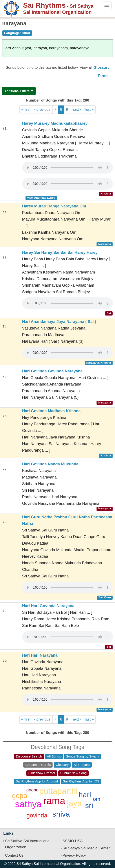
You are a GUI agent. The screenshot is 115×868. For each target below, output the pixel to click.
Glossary (62, 765)
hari (85, 795)
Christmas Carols (38, 765)
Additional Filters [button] (17, 91)
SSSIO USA (73, 841)
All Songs (54, 756)
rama (54, 801)
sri (89, 805)
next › (76, 110)
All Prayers (82, 765)
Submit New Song (73, 773)
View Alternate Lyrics (41, 198)
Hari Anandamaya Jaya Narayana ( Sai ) (59, 322)
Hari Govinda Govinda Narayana (52, 371)
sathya (28, 804)
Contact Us (14, 855)
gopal (20, 796)
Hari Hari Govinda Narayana (48, 606)
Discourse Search (29, 756)
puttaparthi (58, 791)
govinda (37, 815)
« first (26, 110)
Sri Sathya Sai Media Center (86, 848)
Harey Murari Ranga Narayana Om (54, 206)
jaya (74, 803)
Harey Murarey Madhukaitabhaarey (55, 123)
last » (89, 110)
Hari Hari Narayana (40, 655)
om (97, 799)
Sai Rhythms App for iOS (81, 781)
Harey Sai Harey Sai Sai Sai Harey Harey (60, 253)
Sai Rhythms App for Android (37, 781)
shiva (61, 814)
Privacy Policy (74, 855)
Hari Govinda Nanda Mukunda (50, 464)
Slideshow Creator (42, 773)
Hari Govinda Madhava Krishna (51, 411)
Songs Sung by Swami (83, 756)
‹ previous (42, 110)
